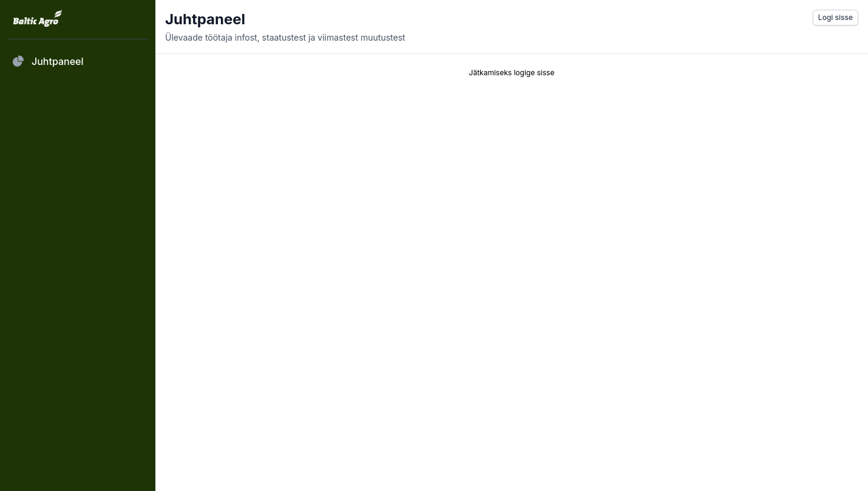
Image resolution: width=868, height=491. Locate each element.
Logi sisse (836, 17)
